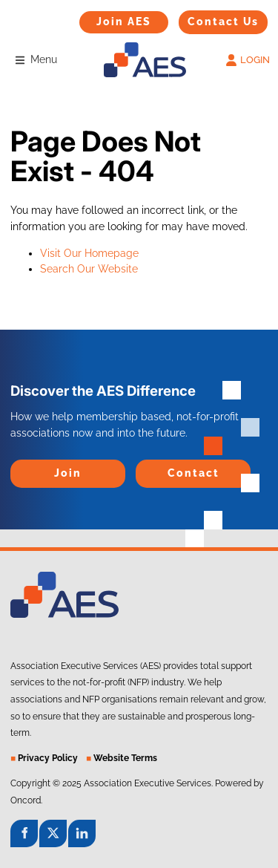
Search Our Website (89, 269)
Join (20, 467)
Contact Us (206, 18)
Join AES (100, 19)
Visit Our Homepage (89, 253)
